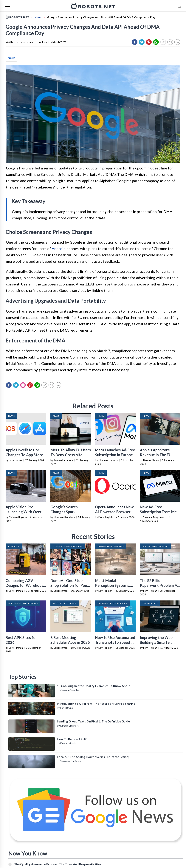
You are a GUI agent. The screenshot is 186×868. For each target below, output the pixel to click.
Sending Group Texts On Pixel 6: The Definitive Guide (93, 721)
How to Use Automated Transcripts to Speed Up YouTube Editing (115, 642)
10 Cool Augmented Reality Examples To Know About (94, 686)
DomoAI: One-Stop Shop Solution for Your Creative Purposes (69, 585)
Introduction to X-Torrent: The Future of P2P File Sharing (96, 703)
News (11, 58)
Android (59, 248)
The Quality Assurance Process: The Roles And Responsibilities (58, 864)
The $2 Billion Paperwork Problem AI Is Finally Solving (159, 585)
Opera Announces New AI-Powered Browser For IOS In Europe (114, 512)
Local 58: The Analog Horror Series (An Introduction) (93, 757)
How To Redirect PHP (72, 739)
